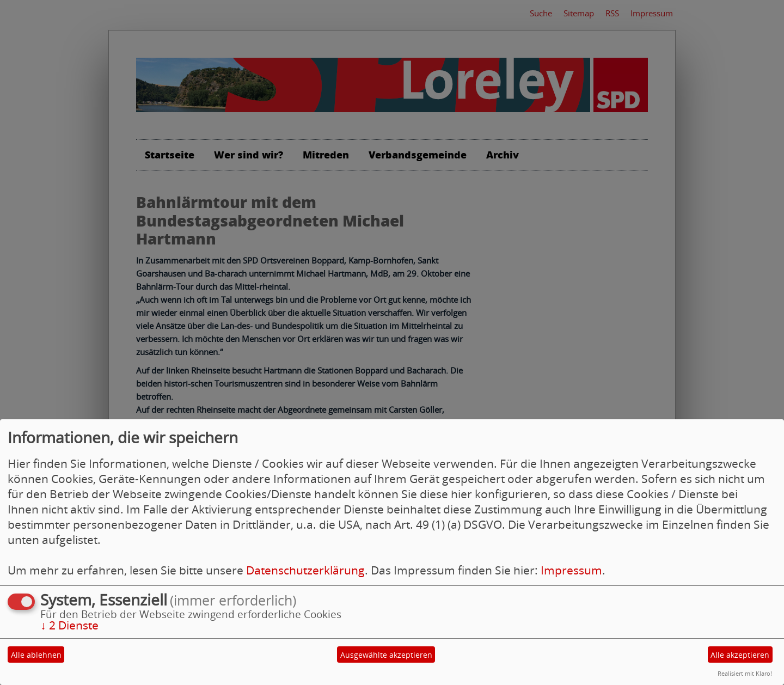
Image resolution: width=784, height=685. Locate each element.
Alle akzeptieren (740, 655)
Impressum (571, 570)
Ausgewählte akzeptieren (386, 655)
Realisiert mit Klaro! (745, 673)
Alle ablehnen (36, 655)
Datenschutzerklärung (305, 570)
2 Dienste (69, 625)
